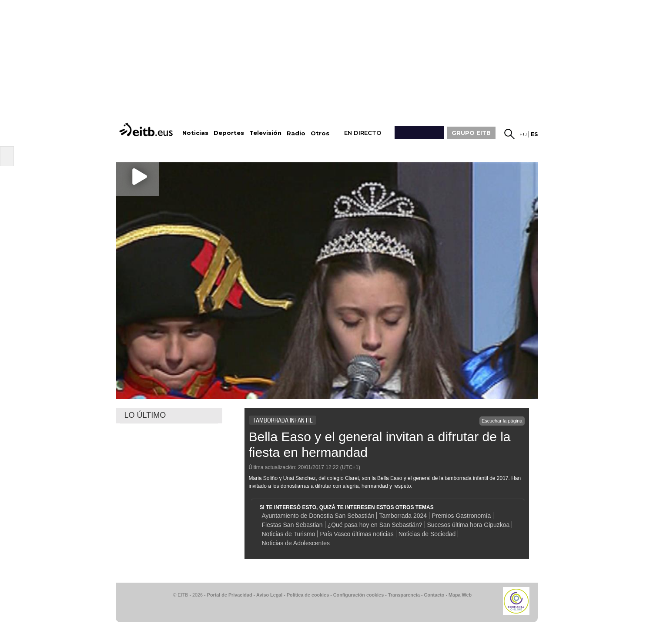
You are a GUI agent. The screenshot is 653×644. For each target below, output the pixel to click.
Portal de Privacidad (230, 595)
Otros (320, 133)
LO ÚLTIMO (145, 415)
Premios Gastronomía (461, 516)
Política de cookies (308, 595)
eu (523, 134)
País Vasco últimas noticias (357, 534)
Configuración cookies (358, 595)
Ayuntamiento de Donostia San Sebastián (318, 516)
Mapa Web (460, 595)
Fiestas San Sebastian (292, 525)
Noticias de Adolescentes (296, 543)
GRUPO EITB (471, 133)
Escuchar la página (502, 421)
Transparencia (404, 595)
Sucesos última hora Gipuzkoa (469, 525)
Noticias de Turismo (289, 534)
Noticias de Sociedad (427, 534)
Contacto (434, 595)
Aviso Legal (269, 595)
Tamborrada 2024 (403, 516)
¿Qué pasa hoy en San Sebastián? (375, 525)
